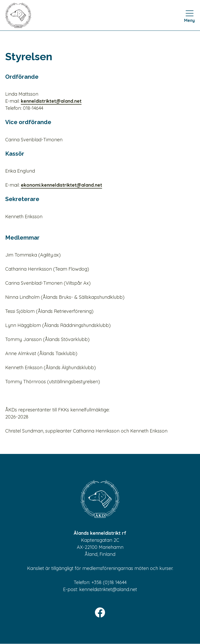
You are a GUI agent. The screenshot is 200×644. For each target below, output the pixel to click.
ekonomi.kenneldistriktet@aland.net (61, 185)
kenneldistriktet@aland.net (51, 101)
